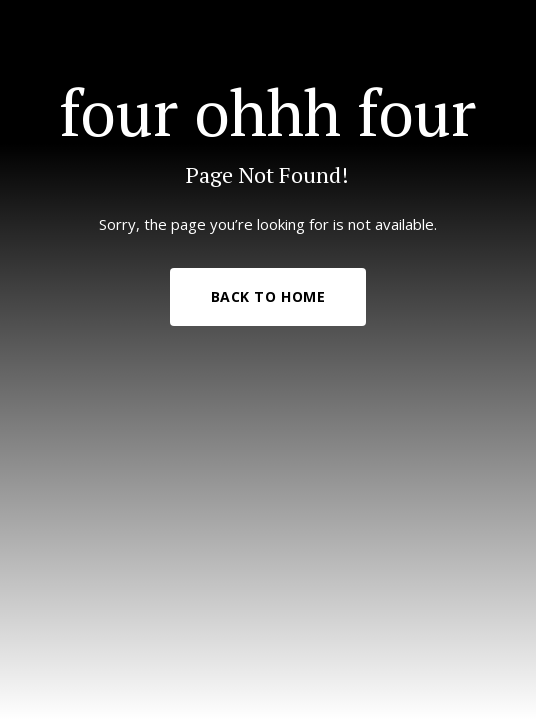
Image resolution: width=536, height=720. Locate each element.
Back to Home (268, 296)
